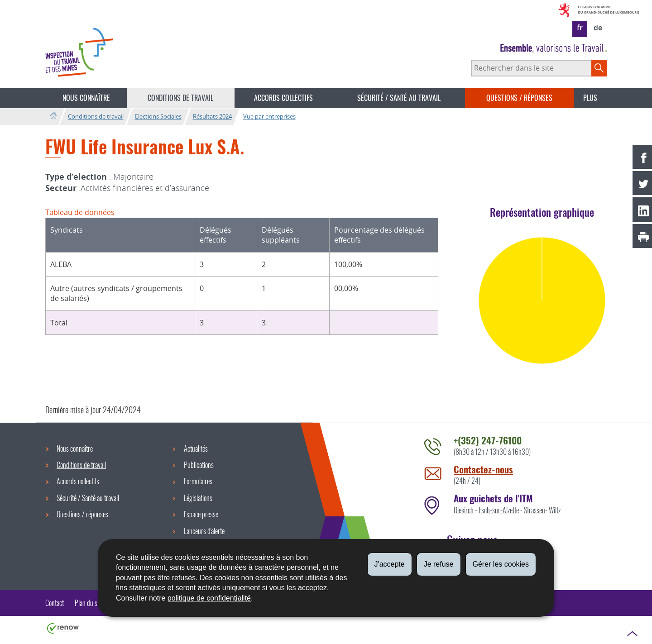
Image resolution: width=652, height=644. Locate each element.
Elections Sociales (158, 116)
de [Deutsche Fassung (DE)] (598, 28)
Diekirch (464, 510)
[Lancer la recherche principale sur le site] (599, 68)
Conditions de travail (180, 98)
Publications (199, 465)
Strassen (535, 510)
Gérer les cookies (501, 564)
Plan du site (89, 603)
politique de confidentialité (209, 598)
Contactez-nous (483, 469)
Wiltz (555, 510)
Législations (198, 498)
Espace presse (201, 514)
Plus (590, 98)
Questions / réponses (519, 98)
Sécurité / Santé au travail (399, 98)
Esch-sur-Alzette (499, 510)
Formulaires (198, 481)
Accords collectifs (283, 98)
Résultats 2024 (212, 116)
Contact (55, 603)
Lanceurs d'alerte (204, 531)
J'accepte (390, 564)
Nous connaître (86, 98)
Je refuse (439, 564)
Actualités (196, 448)
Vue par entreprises (269, 116)
